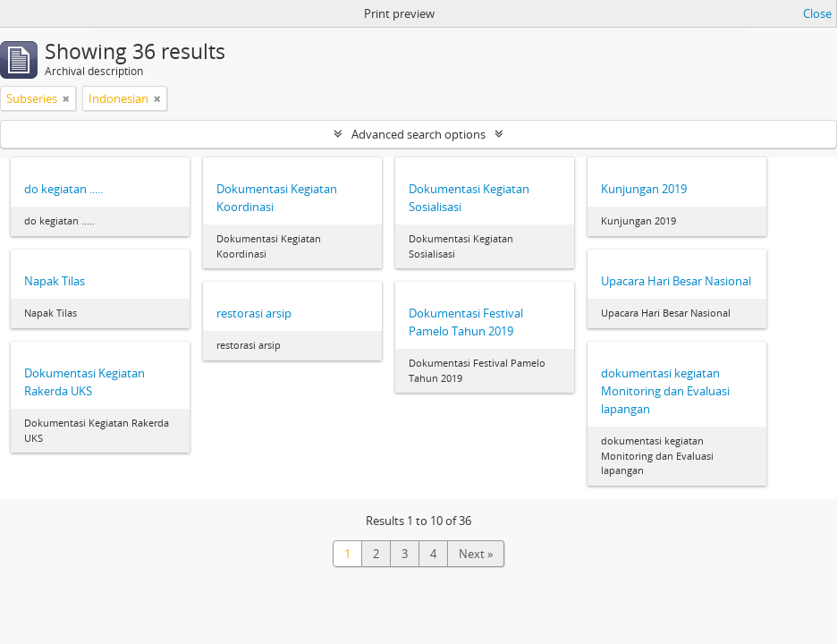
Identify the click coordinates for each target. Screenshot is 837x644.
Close (817, 13)
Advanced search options (418, 134)
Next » (476, 554)
